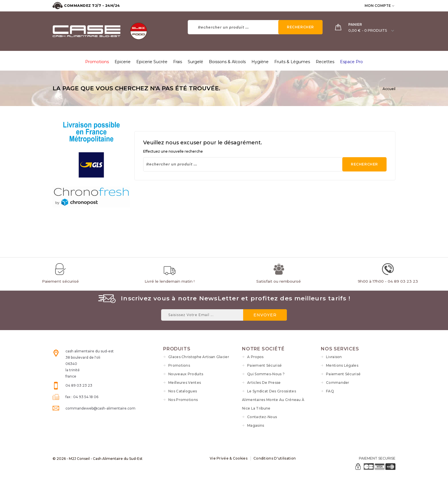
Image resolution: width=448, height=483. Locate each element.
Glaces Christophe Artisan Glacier (199, 357)
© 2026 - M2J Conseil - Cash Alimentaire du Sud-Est (98, 459)
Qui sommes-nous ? (266, 374)
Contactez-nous (262, 417)
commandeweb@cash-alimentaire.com (100, 408)
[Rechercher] (255, 27)
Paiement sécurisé (264, 365)
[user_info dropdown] (394, 6)
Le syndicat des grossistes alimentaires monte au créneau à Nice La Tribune (273, 400)
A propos (255, 357)
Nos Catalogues (183, 391)
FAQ (330, 391)
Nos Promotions (183, 400)
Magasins (256, 425)
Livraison (334, 357)
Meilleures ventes (185, 383)
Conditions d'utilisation (275, 458)
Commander (338, 383)
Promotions (179, 365)
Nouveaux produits (186, 374)
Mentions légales (342, 365)
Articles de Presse (264, 383)
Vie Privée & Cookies (229, 458)
